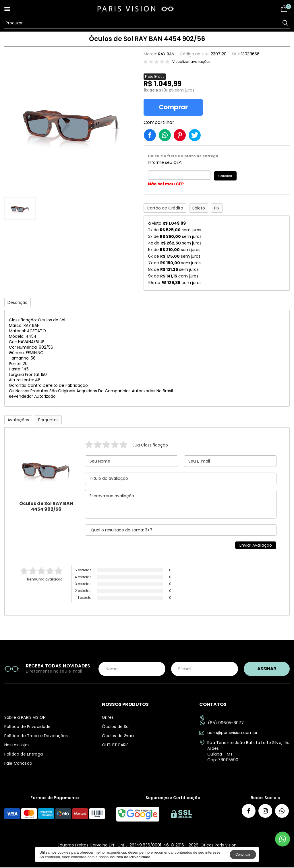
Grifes (108, 718)
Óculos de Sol (116, 727)
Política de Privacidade (27, 727)
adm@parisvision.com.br (228, 733)
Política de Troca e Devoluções (36, 736)
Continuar (243, 855)
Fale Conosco (18, 764)
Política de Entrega (24, 755)
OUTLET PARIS (115, 745)
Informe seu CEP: (165, 163)
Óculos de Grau (118, 736)
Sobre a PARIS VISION (25, 718)
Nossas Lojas (17, 745)
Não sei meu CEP (166, 185)
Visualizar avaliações (191, 62)
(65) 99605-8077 (222, 724)
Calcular (226, 176)
